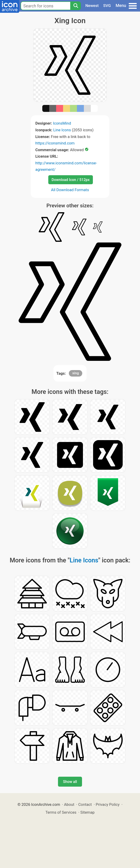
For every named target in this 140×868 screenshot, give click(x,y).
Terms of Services (61, 812)
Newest (92, 6)
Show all (70, 782)
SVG (107, 6)
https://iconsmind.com (55, 143)
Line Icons (62, 130)
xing (76, 373)
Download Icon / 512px (70, 180)
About (69, 804)
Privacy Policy (108, 804)
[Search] (76, 6)
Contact (85, 804)
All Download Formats (70, 190)
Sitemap (88, 812)
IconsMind (62, 123)
